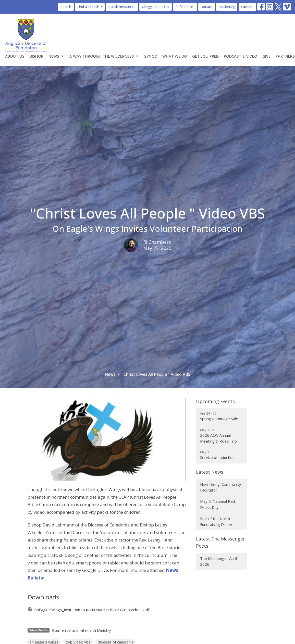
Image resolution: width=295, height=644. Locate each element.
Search (66, 7)
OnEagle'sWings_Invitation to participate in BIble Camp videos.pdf (88, 609)
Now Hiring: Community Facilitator (221, 487)
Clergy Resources (156, 7)
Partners (285, 56)
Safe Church (185, 7)
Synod (151, 56)
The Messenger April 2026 (218, 561)
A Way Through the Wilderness (104, 56)
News (56, 56)
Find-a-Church (90, 7)
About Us (15, 56)
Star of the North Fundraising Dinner (216, 521)
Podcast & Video (241, 56)
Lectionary (227, 7)
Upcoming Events (215, 401)
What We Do (175, 56)
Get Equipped (205, 56)
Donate (207, 7)
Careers (247, 7)
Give (266, 56)
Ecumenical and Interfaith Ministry (82, 630)
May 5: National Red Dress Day (218, 504)
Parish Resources (122, 7)
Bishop (36, 56)
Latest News (210, 472)
